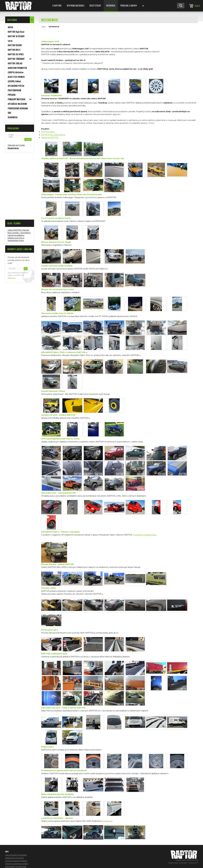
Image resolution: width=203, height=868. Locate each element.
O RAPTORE (57, 6)
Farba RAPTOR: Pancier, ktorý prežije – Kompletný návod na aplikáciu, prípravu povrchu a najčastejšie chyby (19, 235)
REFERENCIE (111, 6)
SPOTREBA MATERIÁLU (75, 6)
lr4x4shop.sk (107, 821)
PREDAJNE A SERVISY (129, 6)
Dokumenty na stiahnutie (16, 866)
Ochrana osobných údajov (16, 861)
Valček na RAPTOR (50, 138)
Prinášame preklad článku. (145, 535)
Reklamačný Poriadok (14, 858)
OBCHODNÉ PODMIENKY (16, 855)
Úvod (43, 27)
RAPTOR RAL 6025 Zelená (53, 135)
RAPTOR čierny (48, 132)
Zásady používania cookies (17, 864)
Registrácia (13, 148)
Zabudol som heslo (16, 145)
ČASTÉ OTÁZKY (95, 6)
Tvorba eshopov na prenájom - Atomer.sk (183, 863)
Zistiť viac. (12, 278)
